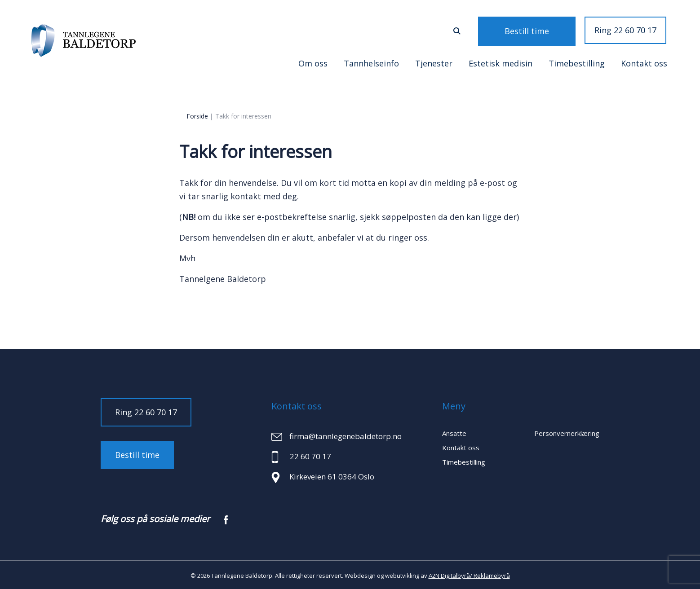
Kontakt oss (644, 62)
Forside (197, 115)
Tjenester (434, 62)
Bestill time (539, 30)
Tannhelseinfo (371, 62)
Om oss (313, 62)
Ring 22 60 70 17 (625, 30)
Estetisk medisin (501, 62)
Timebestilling (577, 62)
